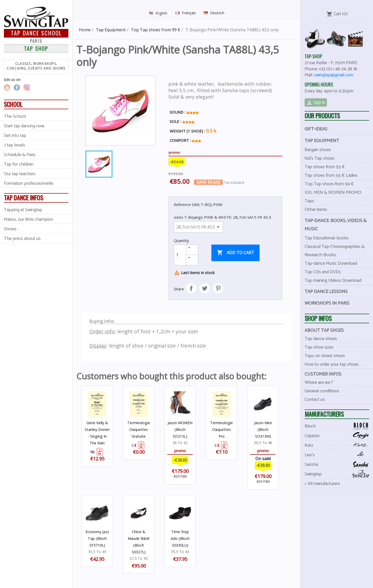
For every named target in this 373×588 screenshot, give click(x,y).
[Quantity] (180, 255)
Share (191, 288)
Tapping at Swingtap (23, 210)
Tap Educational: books (327, 238)
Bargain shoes (318, 150)
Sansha (339, 464)
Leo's (339, 455)
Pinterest (218, 288)
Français (189, 13)
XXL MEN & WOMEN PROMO (333, 193)
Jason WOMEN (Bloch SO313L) (180, 429)
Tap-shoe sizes (319, 347)
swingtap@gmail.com (334, 75)
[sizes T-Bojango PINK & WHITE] (198, 227)
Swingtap (339, 474)
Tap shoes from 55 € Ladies (331, 175)
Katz (339, 445)
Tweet (205, 288)
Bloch (339, 426)
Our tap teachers (20, 174)
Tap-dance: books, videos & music (336, 225)
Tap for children (19, 164)
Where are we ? (319, 383)
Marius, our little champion (28, 219)
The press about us (22, 239)
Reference (182, 205)
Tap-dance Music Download (331, 263)
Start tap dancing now (24, 126)
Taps (309, 201)
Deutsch (217, 13)
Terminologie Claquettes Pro (221, 429)
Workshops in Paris (327, 303)
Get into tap (15, 136)
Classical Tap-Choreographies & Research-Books (335, 251)
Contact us (315, 400)
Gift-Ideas (316, 129)
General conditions (322, 391)
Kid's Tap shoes (320, 158)
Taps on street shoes (325, 356)
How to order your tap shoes (332, 364)
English (161, 13)
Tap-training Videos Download (333, 281)
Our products (322, 116)
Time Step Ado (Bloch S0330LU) (180, 538)
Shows (10, 229)
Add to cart (235, 253)
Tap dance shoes (321, 339)
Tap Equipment (322, 141)
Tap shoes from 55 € (325, 167)
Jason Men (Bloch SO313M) (263, 429)
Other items (316, 210)
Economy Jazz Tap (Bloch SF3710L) (97, 538)
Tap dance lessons (326, 292)
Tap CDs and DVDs (323, 272)
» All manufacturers (322, 484)
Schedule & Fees (20, 155)
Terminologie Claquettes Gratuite (139, 429)
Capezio (339, 436)
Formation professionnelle (28, 183)
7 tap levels (15, 145)
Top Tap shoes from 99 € (329, 184)
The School (15, 116)
